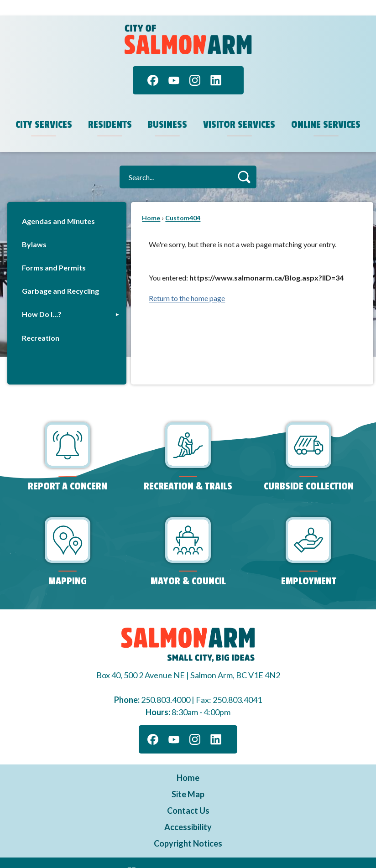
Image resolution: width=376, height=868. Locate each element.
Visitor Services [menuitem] (239, 109)
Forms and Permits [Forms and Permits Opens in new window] (54, 252)
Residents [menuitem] (110, 109)
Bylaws (34, 229)
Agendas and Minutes (58, 205)
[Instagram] (195, 65)
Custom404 (183, 202)
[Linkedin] (216, 65)
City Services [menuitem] (44, 109)
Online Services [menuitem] (326, 109)
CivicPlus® (237, 854)
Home (151, 202)
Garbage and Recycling (60, 275)
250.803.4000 (166, 684)
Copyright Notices (188, 828)
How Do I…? (42, 299)
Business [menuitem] (167, 109)
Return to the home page (187, 283)
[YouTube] (174, 65)
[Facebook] (153, 65)
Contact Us (188, 795)
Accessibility (188, 811)
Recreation (41, 322)
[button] (244, 161)
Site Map (188, 779)
